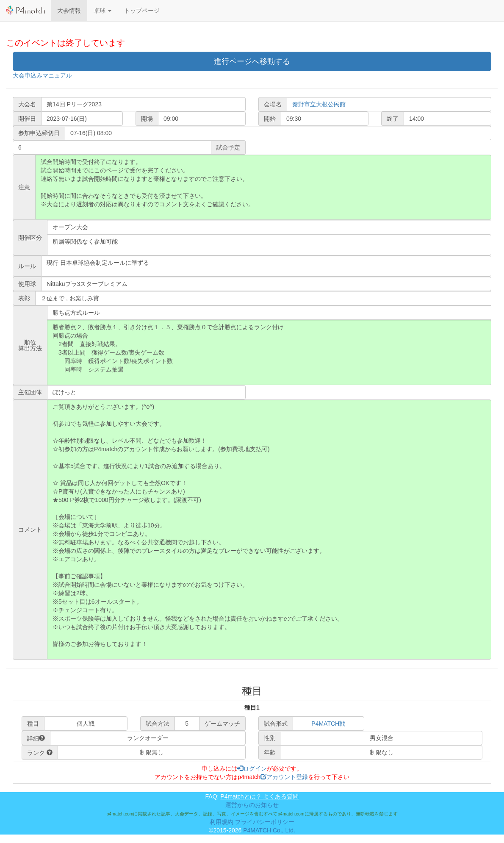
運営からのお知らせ (252, 805)
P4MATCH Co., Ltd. (269, 830)
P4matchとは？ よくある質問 (259, 796)
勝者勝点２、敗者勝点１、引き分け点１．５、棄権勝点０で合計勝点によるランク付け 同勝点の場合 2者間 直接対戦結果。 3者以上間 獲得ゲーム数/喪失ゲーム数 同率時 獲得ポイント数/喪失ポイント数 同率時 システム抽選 (269, 352)
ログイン (252, 768)
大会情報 (69, 11)
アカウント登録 (284, 777)
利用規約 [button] (222, 822)
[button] (102, 11)
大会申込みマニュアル (42, 75)
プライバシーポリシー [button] (265, 822)
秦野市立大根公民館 (319, 104)
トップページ (142, 11)
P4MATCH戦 (328, 724)
